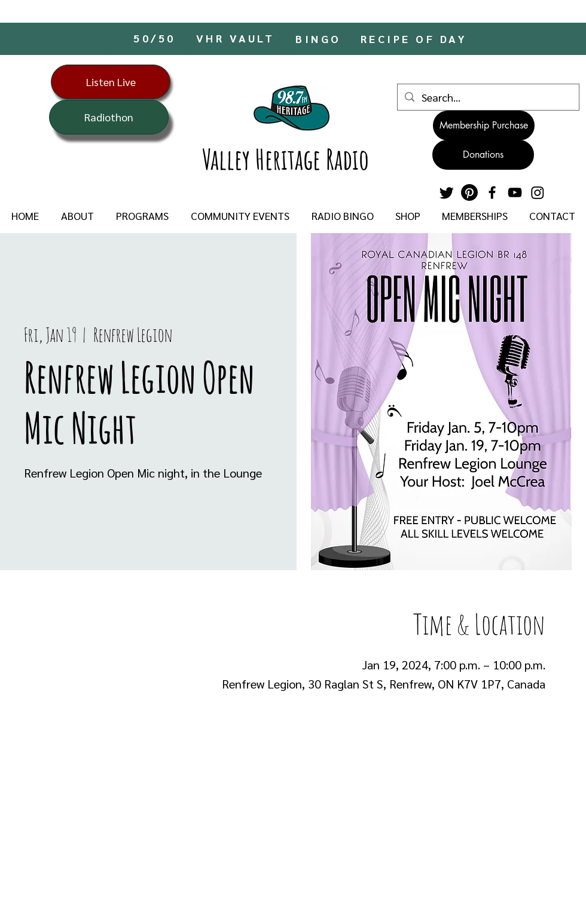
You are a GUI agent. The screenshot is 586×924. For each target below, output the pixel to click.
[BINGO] (320, 39)
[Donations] (483, 155)
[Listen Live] (111, 82)
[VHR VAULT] (236, 38)
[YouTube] (515, 192)
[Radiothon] (109, 117)
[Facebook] (492, 192)
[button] (77, 216)
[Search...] (488, 97)
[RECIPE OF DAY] (415, 39)
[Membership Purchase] (484, 126)
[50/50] (156, 38)
